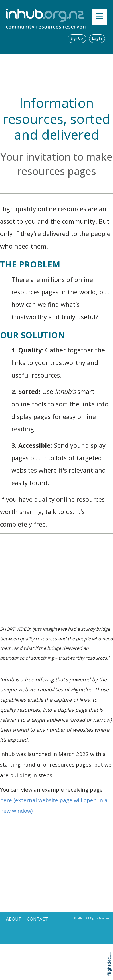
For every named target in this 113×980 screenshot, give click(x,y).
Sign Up (77, 38)
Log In (97, 38)
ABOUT (14, 919)
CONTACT (37, 919)
